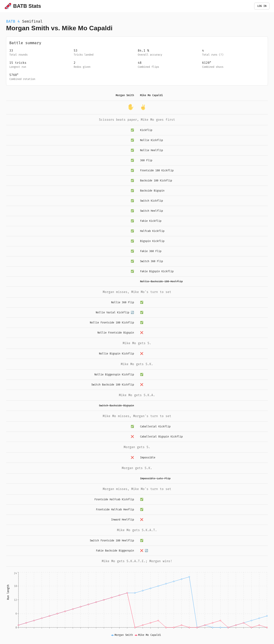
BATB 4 (13, 21)
